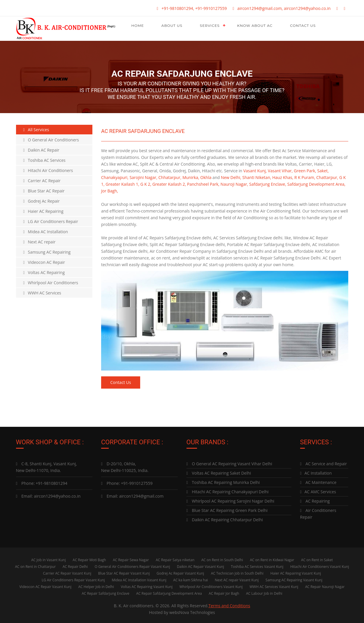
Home (138, 26)
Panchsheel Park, (203, 184)
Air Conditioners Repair (318, 512)
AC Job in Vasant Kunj (49, 558)
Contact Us (303, 26)
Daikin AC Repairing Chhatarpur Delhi (225, 518)
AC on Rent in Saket (317, 558)
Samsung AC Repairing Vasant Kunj (294, 579)
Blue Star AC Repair (44, 191)
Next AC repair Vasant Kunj (237, 579)
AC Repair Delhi (75, 565)
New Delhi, (231, 177)
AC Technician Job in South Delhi (237, 572)
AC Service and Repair (324, 462)
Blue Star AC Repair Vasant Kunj (124, 572)
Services (210, 26)
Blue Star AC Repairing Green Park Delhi (227, 509)
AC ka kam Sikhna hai (190, 579)
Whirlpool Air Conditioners (51, 283)
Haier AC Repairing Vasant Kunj (296, 572)
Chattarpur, (327, 177)
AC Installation (316, 472)
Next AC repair (39, 242)
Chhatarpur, (170, 177)
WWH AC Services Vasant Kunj (274, 585)
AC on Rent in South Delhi (222, 558)
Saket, (323, 171)
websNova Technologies (192, 611)
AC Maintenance (318, 481)
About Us (172, 26)
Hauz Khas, (283, 177)
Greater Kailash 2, (169, 184)
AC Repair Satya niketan (175, 558)
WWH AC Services (42, 293)
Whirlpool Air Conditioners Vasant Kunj (211, 585)
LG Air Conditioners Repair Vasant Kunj (73, 579)
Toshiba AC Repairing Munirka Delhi (223, 481)
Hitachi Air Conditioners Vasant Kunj (320, 565)
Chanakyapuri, (115, 177)
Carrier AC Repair (42, 181)
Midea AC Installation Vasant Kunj (139, 579)
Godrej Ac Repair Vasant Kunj (180, 572)
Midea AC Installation (46, 232)
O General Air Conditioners (51, 140)
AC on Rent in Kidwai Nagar (272, 558)
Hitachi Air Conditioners (48, 170)
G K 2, (146, 184)
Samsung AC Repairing (47, 252)
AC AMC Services (318, 490)
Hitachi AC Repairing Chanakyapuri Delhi (228, 490)
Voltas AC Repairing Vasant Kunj (147, 585)
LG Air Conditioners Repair (51, 221)
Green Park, (305, 171)
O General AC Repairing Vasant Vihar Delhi (229, 462)
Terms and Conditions (229, 604)
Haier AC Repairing (43, 211)
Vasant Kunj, (255, 171)
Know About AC (255, 26)
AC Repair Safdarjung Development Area (169, 592)
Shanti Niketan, (257, 177)
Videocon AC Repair (44, 262)
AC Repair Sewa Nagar (131, 558)
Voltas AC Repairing (44, 272)
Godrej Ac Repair (42, 201)
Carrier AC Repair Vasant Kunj (67, 572)
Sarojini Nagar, (143, 177)
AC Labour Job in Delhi (264, 592)
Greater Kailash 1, (122, 184)
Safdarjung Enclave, (268, 184)
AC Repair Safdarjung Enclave (105, 592)
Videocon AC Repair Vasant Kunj (45, 585)
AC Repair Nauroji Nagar (325, 585)
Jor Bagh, (110, 191)
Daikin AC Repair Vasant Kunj (201, 565)
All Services (36, 130)
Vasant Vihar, (280, 171)
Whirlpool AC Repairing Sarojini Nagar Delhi (231, 500)
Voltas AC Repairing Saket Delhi (219, 472)
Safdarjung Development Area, (316, 184)
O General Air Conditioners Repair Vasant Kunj (132, 565)
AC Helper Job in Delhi (96, 585)
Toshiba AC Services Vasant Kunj (257, 565)
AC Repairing (315, 500)
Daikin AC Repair (41, 150)
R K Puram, (305, 177)
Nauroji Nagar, (234, 184)
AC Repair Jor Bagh (224, 592)
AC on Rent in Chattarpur (35, 565)
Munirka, (191, 177)
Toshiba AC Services (44, 160)
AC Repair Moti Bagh (89, 558)
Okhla (206, 177)
